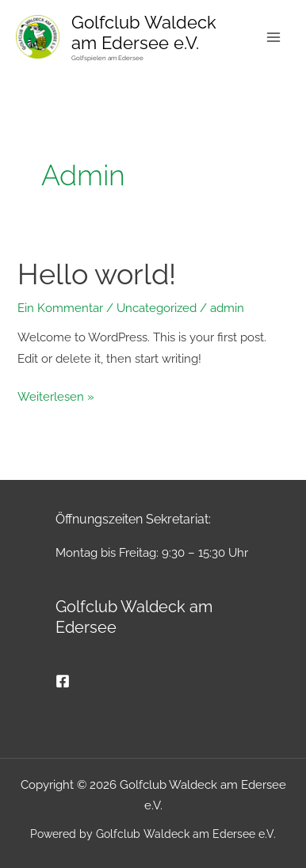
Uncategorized (157, 308)
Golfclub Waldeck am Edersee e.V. (144, 32)
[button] (29, 839)
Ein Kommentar (60, 308)
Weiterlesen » (56, 395)
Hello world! (97, 274)
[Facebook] (63, 681)
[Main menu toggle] (273, 37)
